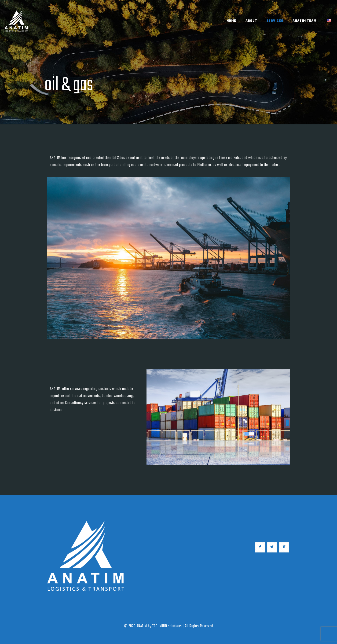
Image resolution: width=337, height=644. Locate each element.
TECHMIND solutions (167, 626)
